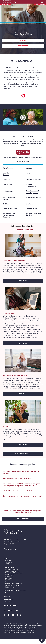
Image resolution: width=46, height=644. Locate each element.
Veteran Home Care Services (14, 584)
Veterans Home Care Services (34, 214)
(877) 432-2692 (10, 549)
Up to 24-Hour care (10, 209)
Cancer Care (9, 578)
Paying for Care (10, 587)
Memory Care (9, 313)
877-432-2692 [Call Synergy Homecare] (23, 46)
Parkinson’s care (9, 191)
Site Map (16, 633)
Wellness (7, 426)
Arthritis (29, 173)
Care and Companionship (14, 261)
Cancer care (7, 185)
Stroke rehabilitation (33, 198)
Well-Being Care (10, 575)
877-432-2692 (24, 161)
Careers (7, 596)
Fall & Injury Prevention (12, 585)
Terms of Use (30, 631)
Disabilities (7, 180)
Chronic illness (31, 209)
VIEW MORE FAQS (23, 519)
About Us (8, 561)
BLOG (7, 593)
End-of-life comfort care (31, 186)
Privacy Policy (8, 633)
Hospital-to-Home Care (12, 571)
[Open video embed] (23, 118)
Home (6, 559)
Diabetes (29, 168)
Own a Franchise (11, 605)
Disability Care (10, 582)
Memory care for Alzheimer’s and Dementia (9, 215)
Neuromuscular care (33, 180)
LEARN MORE (28, 282)
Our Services (9, 568)
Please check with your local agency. (15, 631)
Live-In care (30, 204)
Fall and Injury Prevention (15, 376)
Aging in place (8, 168)
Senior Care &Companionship (14, 573)
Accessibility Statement (27, 633)
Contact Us (40, 4)
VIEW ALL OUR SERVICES (23, 454)
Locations (6, 4)
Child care (7, 204)
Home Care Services (12, 570)
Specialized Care (10, 580)
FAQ (8, 564)
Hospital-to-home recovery (9, 199)
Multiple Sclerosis (6, 174)
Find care (23, 41)
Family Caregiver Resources (15, 591)
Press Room (9, 602)
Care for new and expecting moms (32, 192)
